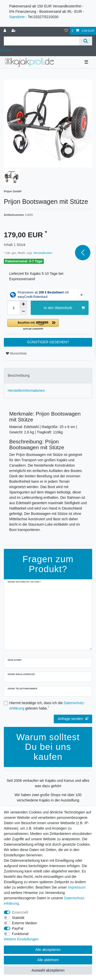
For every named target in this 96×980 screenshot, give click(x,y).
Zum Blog (6, 50)
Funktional (20, 934)
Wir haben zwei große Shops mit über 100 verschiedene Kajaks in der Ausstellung (48, 798)
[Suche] (86, 41)
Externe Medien (25, 923)
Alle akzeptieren (48, 950)
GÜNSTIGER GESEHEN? (48, 342)
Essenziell (20, 912)
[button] (48, 325)
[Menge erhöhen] (23, 304)
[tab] (48, 376)
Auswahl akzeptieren (48, 970)
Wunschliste (16, 353)
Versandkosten (42, 253)
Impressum (77, 887)
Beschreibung (19, 375)
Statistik (18, 918)
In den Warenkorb (64, 308)
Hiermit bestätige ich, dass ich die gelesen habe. (47, 706)
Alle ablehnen (48, 960)
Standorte (17, 17)
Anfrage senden (73, 719)
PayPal (18, 928)
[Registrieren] (14, 31)
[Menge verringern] (23, 311)
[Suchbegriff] (41, 41)
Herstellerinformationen (26, 391)
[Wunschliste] (66, 31)
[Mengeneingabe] (14, 308)
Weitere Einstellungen (21, 939)
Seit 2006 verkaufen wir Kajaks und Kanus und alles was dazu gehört (48, 783)
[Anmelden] (5, 31)
